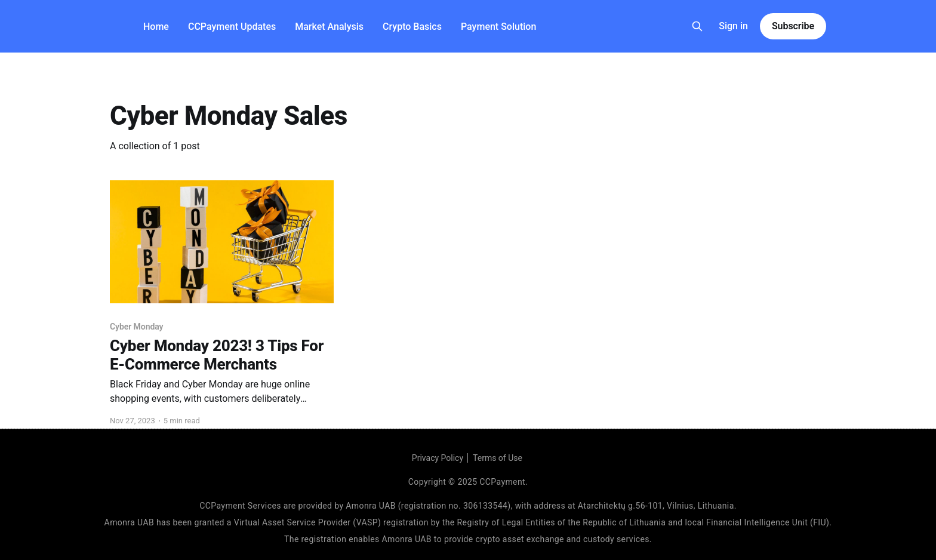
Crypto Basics (412, 27)
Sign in (733, 26)
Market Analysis (329, 27)
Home (156, 27)
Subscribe (793, 26)
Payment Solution (498, 27)
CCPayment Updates (232, 27)
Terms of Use (498, 458)
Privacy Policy (438, 458)
